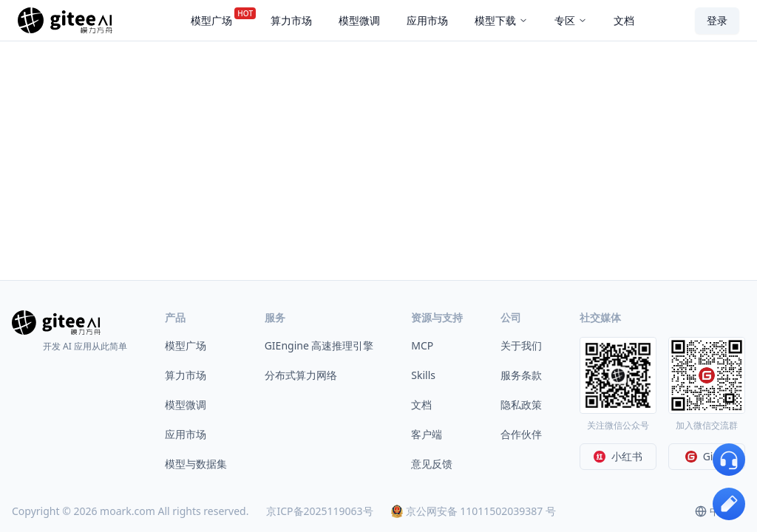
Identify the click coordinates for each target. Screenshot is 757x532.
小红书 (618, 456)
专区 (571, 20)
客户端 (427, 434)
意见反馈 (432, 464)
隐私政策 (521, 405)
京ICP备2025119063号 (319, 511)
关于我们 (521, 345)
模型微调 (186, 405)
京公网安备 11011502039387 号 (473, 511)
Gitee (707, 456)
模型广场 (186, 345)
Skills (423, 375)
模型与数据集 (196, 464)
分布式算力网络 (301, 375)
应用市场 (186, 434)
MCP (422, 345)
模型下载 (501, 20)
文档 (421, 405)
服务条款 (521, 375)
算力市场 (186, 375)
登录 (717, 20)
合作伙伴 (521, 434)
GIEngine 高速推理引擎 (319, 345)
